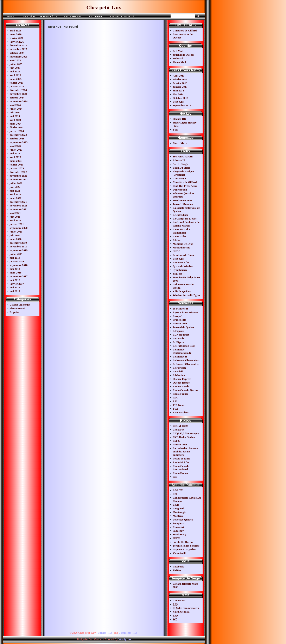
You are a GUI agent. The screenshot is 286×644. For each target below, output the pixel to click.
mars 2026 (16, 34)
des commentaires (186, 608)
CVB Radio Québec (184, 437)
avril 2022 (15, 194)
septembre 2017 (19, 276)
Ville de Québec (182, 291)
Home (10, 16)
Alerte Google (181, 164)
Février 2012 (180, 79)
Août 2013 (179, 76)
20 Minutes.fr (181, 309)
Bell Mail (178, 51)
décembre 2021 (18, 202)
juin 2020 (15, 235)
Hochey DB (179, 119)
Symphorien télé (122, 16)
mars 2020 (16, 239)
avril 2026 (15, 31)
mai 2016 (15, 287)
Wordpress (125, 639)
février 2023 (17, 165)
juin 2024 (15, 112)
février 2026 (17, 38)
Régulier (15, 312)
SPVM (177, 538)
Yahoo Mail (179, 62)
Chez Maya (179, 178)
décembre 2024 (18, 90)
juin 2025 (15, 68)
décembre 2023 (18, 135)
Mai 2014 (178, 94)
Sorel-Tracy (180, 534)
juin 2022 (15, 187)
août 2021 (15, 213)
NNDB (177, 251)
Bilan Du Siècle (182, 168)
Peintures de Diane (184, 255)
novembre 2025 (18, 49)
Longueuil (179, 508)
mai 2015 (15, 291)
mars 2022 (16, 198)
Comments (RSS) (128, 633)
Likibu (177, 240)
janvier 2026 (17, 42)
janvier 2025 (17, 86)
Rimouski (178, 527)
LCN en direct (181, 335)
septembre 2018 (19, 265)
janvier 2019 (17, 261)
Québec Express (182, 379)
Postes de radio (182, 459)
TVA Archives (181, 412)
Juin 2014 (178, 91)
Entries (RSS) (106, 633)
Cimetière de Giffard (185, 31)
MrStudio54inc (182, 248)
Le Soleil (178, 371)
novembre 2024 (18, 94)
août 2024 (15, 105)
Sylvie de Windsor (183, 266)
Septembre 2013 (182, 105)
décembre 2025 (18, 45)
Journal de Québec (184, 55)
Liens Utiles (180, 236)
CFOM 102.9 (180, 426)
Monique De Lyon (183, 244)
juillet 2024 (16, 109)
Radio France (181, 394)
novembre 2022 (18, 176)
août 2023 (15, 146)
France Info (180, 320)
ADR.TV (178, 490)
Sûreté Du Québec (183, 542)
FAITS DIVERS (73, 16)
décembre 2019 (18, 243)
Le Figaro (178, 342)
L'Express (179, 331)
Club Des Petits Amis (185, 186)
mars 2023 (16, 161)
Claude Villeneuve (20, 305)
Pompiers (178, 523)
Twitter (177, 570)
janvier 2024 (17, 131)
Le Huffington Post (184, 346)
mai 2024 (15, 116)
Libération (179, 375)
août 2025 (15, 60)
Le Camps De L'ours (185, 219)
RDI (175, 398)
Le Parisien (179, 368)
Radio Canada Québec (186, 390)
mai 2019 (15, 258)
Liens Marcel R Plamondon (182, 231)
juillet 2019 (16, 254)
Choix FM (179, 430)
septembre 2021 (19, 209)
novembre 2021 (18, 206)
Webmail (178, 58)
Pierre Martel (18, 308)
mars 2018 (16, 273)
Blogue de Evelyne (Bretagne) (183, 173)
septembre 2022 (19, 179)
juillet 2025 (16, 64)
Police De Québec (183, 520)
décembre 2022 (18, 172)
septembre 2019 (19, 250)
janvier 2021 (17, 224)
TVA (176, 409)
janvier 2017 (17, 284)
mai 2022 (15, 191)
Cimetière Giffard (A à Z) (39, 16)
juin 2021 (15, 217)
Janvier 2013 (180, 87)
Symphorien (180, 270)
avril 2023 (15, 157)
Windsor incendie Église (187, 295)
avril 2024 (15, 120)
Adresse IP (179, 160)
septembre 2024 (19, 101)
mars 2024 (16, 124)
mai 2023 (15, 153)
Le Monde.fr (180, 357)
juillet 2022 (16, 183)
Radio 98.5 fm (181, 262)
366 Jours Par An (183, 157)
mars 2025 (16, 79)
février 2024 (17, 127)
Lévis (176, 505)
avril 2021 (15, 220)
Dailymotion (180, 190)
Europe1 (178, 316)
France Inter (180, 323)
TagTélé (177, 274)
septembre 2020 (19, 228)
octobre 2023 (17, 139)
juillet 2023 (16, 150)
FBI (175, 494)
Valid (181, 612)
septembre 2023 (19, 142)
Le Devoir (179, 338)
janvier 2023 (17, 168)
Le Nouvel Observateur (186, 360)
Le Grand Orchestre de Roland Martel (186, 224)
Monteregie (179, 512)
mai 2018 (15, 269)
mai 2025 (15, 71)
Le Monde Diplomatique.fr (182, 351)
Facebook (178, 567)
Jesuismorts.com (182, 200)
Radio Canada (181, 386)
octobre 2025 (17, 53)
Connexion (179, 600)
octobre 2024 (17, 98)
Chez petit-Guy (104, 8)
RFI (175, 401)
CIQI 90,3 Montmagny (186, 433)
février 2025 (17, 83)
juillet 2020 (16, 232)
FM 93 (177, 441)
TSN (175, 130)
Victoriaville (180, 553)
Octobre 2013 (181, 98)
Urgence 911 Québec (185, 549)
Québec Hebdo (181, 383)
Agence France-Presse (185, 312)
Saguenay (178, 531)
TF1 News (179, 405)
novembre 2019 (18, 246)
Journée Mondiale (183, 204)
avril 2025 (15, 75)
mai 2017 (15, 280)
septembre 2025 (19, 57)
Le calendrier (181, 215)
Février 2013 (180, 83)
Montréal (178, 516)
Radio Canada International (181, 468)
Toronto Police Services (186, 546)
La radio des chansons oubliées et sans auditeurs (186, 452)
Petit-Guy (96, 16)
